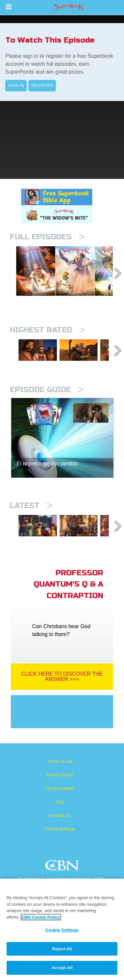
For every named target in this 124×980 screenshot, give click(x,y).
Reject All (62, 949)
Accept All (62, 968)
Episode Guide (47, 406)
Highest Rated (47, 341)
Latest (31, 522)
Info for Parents (60, 810)
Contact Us (60, 837)
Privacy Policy (60, 797)
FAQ (60, 824)
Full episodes (47, 237)
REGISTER (42, 85)
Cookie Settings (60, 851)
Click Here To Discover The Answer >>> (62, 698)
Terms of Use (60, 783)
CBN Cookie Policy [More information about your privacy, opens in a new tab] (41, 917)
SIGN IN (16, 85)
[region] (62, 929)
